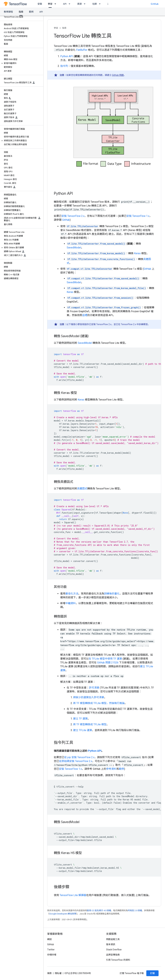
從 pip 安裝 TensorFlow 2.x (79, 757)
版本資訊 (111, 944)
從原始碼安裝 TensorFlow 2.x (76, 761)
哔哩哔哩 (52, 955)
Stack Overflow (114, 950)
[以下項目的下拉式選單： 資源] (86, 4)
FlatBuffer (82, 50)
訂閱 (152, 973)
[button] (21, 63)
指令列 (64, 66)
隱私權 (58, 973)
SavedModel (74, 248)
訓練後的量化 (112, 594)
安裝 (40, 4)
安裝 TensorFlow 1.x (138, 216)
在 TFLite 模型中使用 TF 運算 (105, 659)
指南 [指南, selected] (21, 12)
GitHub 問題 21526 (108, 663)
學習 (56, 28)
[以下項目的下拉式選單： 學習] (56, 4)
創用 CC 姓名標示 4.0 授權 (99, 910)
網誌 (49, 939)
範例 (31, 12)
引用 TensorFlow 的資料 (118, 960)
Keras (137, 253)
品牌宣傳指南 (113, 955)
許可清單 (94, 688)
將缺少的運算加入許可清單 (89, 697)
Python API (67, 56)
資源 (79, 4)
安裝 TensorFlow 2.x (73, 216)
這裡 (85, 315)
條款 (49, 973)
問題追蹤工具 (113, 939)
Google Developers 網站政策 (63, 914)
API (65, 4)
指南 (64, 28)
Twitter (51, 950)
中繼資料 (71, 603)
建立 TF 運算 (80, 719)
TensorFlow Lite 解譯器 (73, 895)
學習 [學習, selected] (50, 4)
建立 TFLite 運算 (83, 730)
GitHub (155, 4)
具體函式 (82, 489)
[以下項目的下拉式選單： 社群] (101, 4)
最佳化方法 (72, 594)
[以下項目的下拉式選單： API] (70, 4)
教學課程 (8, 12)
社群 (95, 4)
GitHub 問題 (118, 75)
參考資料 (111, 769)
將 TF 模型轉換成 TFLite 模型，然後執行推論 (99, 703)
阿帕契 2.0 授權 (135, 910)
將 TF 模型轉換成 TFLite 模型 (90, 724)
